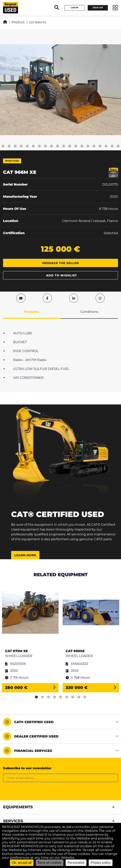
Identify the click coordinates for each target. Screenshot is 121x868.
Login (75, 8)
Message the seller (60, 263)
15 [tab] (64, 146)
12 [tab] (45, 146)
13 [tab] (52, 146)
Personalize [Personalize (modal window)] (76, 863)
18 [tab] (82, 146)
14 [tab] (58, 146)
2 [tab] (42, 697)
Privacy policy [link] (101, 863)
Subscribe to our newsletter (27, 768)
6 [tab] (9, 146)
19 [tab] (88, 146)
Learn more (25, 555)
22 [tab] (106, 146)
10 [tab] (33, 146)
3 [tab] (48, 697)
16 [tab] (70, 146)
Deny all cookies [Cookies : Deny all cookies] (50, 863)
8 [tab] (21, 146)
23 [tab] (112, 146)
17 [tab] (76, 146)
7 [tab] (15, 146)
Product (18, 22)
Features (32, 312)
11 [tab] (39, 146)
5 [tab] (3, 146)
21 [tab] (100, 146)
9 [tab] (27, 146)
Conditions (89, 312)
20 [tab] (94, 146)
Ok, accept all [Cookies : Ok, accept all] (22, 863)
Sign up (98, 8)
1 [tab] (36, 697)
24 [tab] (118, 146)
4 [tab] (55, 697)
